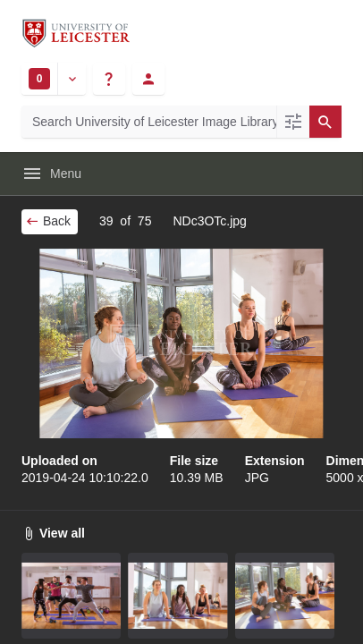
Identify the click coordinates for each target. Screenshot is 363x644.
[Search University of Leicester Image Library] (149, 122)
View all (53, 533)
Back (48, 221)
